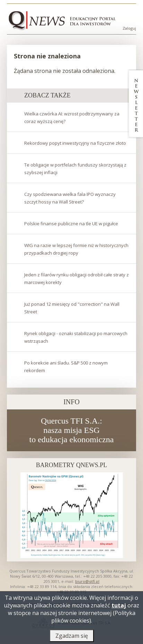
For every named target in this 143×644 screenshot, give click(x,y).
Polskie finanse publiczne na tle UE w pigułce (71, 224)
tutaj (119, 607)
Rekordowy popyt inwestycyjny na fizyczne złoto (75, 143)
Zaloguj (129, 28)
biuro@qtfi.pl (87, 581)
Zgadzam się (72, 638)
